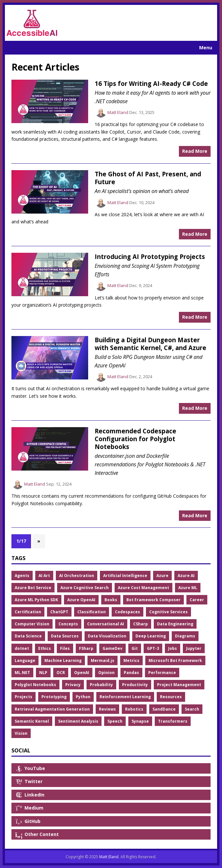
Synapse (140, 721)
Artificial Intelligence (125, 576)
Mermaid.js (103, 660)
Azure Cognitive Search (85, 588)
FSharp (86, 648)
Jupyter (194, 648)
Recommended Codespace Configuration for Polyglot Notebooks (135, 439)
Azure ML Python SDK (36, 600)
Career (197, 600)
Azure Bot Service (33, 588)
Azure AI (186, 576)
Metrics (131, 660)
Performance (162, 673)
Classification (92, 612)
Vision (21, 733)
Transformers (173, 721)
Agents (22, 576)
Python (83, 697)
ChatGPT (59, 612)
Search (192, 709)
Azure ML (188, 588)
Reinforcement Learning (125, 697)
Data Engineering (175, 624)
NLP (43, 673)
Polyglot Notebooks (35, 685)
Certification (28, 612)
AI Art (44, 576)
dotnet (22, 648)
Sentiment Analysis (78, 721)
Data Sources (65, 636)
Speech (115, 721)
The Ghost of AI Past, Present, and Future (148, 178)
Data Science (28, 636)
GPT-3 (153, 648)
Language (25, 660)
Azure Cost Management (143, 588)
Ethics (45, 648)
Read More (195, 151)
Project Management (179, 685)
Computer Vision (32, 624)
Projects (24, 697)
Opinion (106, 673)
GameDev (112, 648)
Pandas (131, 673)
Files (65, 648)
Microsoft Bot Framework (175, 660)
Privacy (73, 685)
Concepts (68, 624)
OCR (61, 673)
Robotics (134, 709)
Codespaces (127, 612)
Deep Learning (151, 636)
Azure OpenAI (81, 600)
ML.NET (22, 673)
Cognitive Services (168, 612)
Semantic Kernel (32, 721)
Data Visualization (107, 636)
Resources (171, 697)
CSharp (141, 624)
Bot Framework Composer (153, 600)
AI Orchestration (77, 576)
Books (111, 600)
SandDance (164, 709)
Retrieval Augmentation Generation (52, 709)
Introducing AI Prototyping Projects (150, 257)
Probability (101, 685)
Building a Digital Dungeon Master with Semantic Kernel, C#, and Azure (151, 344)
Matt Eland (118, 112)
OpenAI (82, 673)
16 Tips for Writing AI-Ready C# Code (151, 83)
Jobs (173, 648)
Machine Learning (63, 660)
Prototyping (54, 697)
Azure (162, 576)
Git (135, 648)
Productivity (135, 685)
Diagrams (185, 636)
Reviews (107, 709)
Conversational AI (106, 624)
